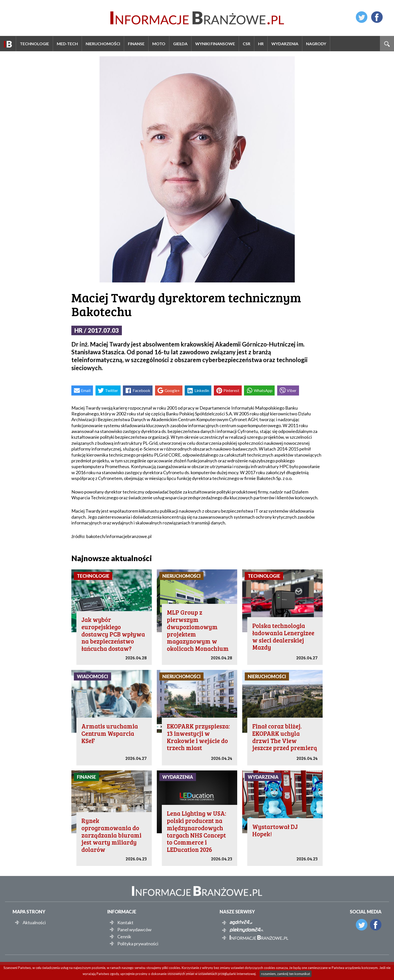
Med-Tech (67, 44)
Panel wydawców (134, 929)
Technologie (34, 44)
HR (261, 44)
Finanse (136, 44)
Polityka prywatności (138, 944)
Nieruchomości (103, 44)
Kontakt (125, 922)
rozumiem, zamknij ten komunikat (286, 974)
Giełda (180, 44)
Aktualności (34, 922)
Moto (159, 44)
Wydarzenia (285, 44)
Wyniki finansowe (215, 44)
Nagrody (316, 44)
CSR (247, 44)
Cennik (124, 937)
